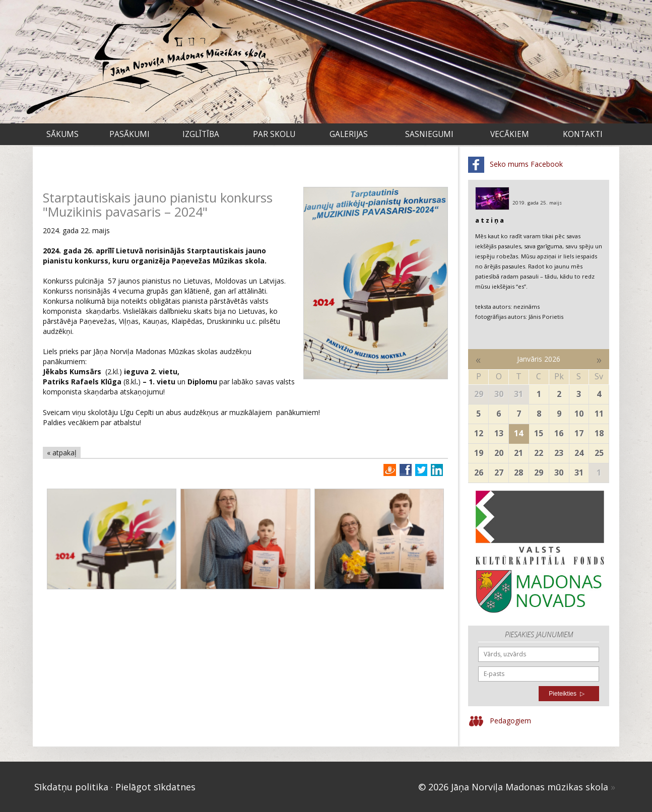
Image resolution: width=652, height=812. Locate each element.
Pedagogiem (500, 721)
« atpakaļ (62, 453)
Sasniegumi (429, 134)
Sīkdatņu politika (71, 787)
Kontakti (583, 134)
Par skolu (274, 134)
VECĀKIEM (510, 134)
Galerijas (349, 134)
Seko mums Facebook (515, 165)
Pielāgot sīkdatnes (155, 787)
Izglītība (201, 134)
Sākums (62, 134)
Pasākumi (129, 134)
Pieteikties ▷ (566, 694)
